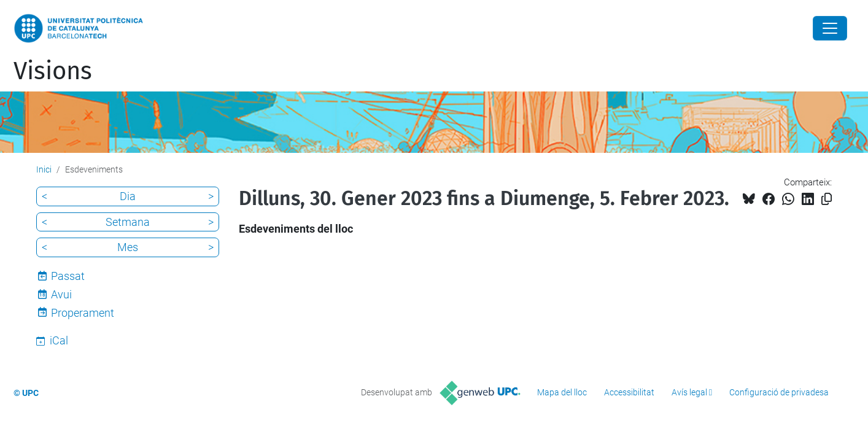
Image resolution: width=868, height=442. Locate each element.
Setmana (128, 222)
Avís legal (689, 392)
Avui (61, 294)
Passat (68, 276)
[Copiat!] (827, 199)
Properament (83, 313)
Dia (128, 196)
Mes (128, 247)
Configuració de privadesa (779, 392)
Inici (44, 169)
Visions (53, 71)
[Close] (830, 28)
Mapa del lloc (562, 392)
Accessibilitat (629, 392)
